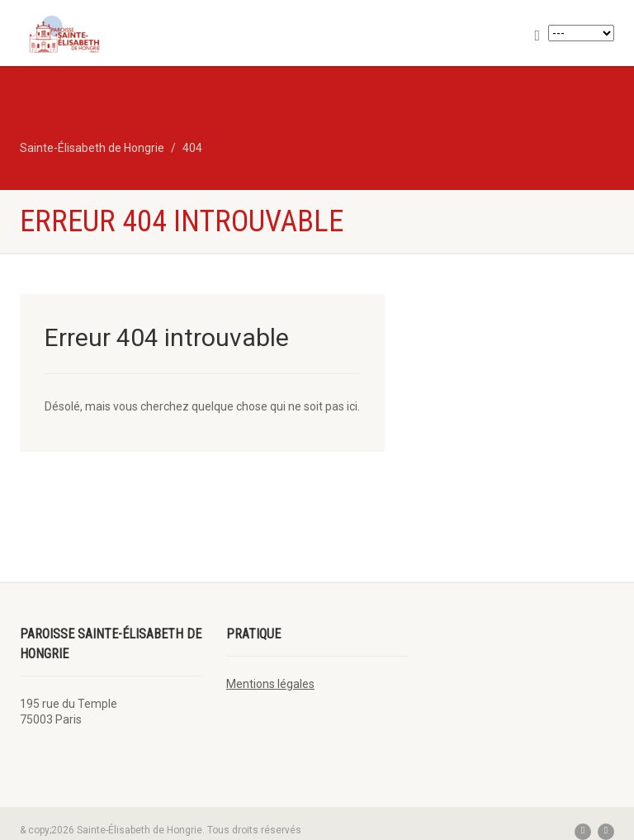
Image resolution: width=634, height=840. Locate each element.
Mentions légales (270, 684)
